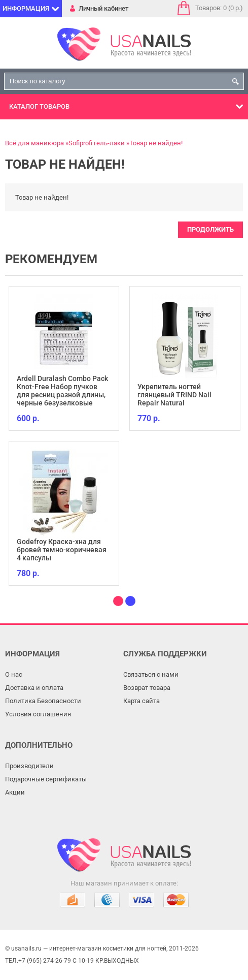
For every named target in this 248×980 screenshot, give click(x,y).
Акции (15, 792)
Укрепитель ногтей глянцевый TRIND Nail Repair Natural (174, 395)
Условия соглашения (38, 714)
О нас (14, 674)
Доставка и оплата (34, 688)
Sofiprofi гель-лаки (97, 143)
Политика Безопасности (43, 701)
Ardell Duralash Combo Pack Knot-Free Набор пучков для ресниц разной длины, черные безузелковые (62, 391)
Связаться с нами (151, 674)
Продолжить (210, 229)
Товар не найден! (156, 143)
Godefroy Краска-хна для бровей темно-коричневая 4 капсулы (62, 550)
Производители (29, 766)
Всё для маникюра (34, 143)
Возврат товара (147, 688)
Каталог (39, 106)
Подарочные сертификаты (46, 779)
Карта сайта (141, 701)
